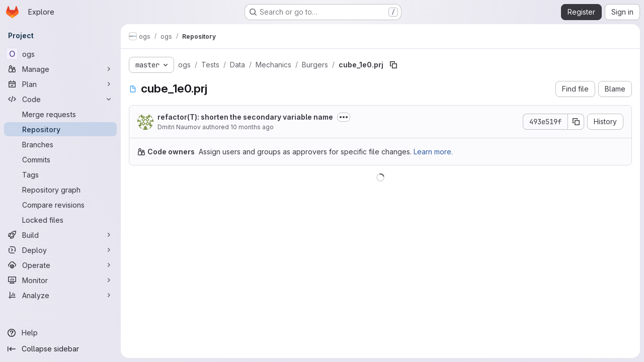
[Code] (60, 99)
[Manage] (60, 69)
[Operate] (60, 265)
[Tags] (60, 174)
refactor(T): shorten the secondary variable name (245, 117)
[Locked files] (60, 220)
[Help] (60, 333)
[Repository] (60, 129)
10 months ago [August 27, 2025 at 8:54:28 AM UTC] (252, 127)
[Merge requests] (60, 114)
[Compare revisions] (60, 205)
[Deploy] (60, 250)
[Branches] (60, 144)
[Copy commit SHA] (576, 122)
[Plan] (60, 84)
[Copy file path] (393, 65)
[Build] (60, 235)
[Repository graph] (60, 190)
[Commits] (60, 159)
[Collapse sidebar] (60, 349)
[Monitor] (60, 280)
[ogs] (60, 54)
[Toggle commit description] (344, 117)
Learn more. (433, 152)
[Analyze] (60, 295)
